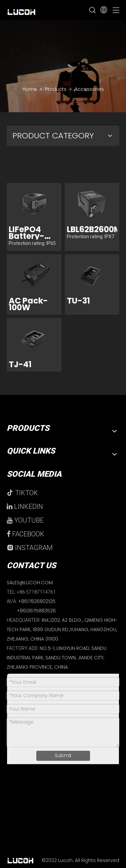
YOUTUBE (25, 520)
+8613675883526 (36, 611)
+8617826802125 (37, 601)
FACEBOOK (26, 534)
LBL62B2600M (92, 229)
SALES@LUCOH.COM (30, 583)
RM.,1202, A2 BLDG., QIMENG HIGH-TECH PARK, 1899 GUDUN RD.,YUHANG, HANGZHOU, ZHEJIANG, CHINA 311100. (62, 629)
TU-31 (78, 301)
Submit (63, 755)
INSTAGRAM (30, 548)
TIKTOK (22, 493)
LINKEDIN (25, 507)
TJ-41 (20, 364)
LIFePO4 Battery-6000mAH (29, 233)
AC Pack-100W (28, 304)
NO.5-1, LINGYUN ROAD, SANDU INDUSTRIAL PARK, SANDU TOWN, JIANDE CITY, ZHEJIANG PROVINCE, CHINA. (57, 658)
